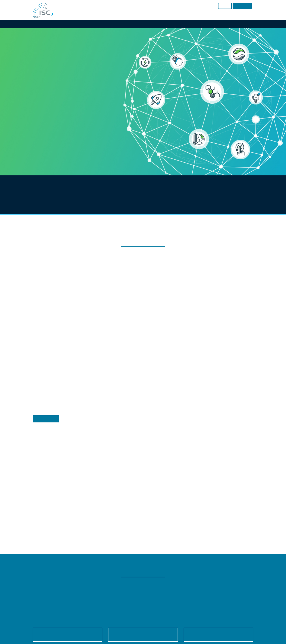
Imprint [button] (160, 376)
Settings (132, 309)
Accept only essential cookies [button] (143, 356)
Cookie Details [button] (131, 376)
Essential (100, 318)
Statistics (138, 318)
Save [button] (143, 344)
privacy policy (141, 305)
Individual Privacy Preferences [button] (143, 368)
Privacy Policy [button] (147, 376)
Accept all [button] (143, 332)
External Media (180, 318)
